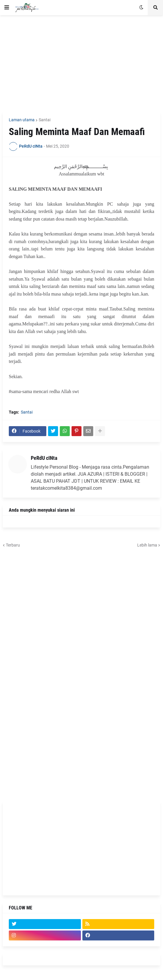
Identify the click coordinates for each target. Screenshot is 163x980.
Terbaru (13, 545)
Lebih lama (147, 545)
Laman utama (22, 120)
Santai (45, 120)
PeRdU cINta (44, 458)
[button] (7, 8)
